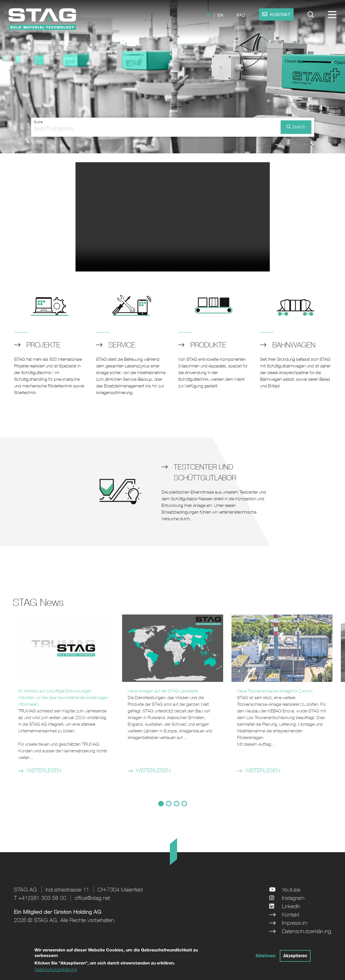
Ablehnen (265, 956)
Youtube (291, 889)
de (209, 15)
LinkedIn (291, 906)
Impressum (295, 923)
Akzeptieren (295, 956)
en (220, 15)
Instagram (293, 898)
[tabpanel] (63, 697)
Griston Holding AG (78, 912)
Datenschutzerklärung (307, 931)
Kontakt (291, 914)
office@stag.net (92, 898)
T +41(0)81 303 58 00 (40, 898)
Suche (38, 122)
